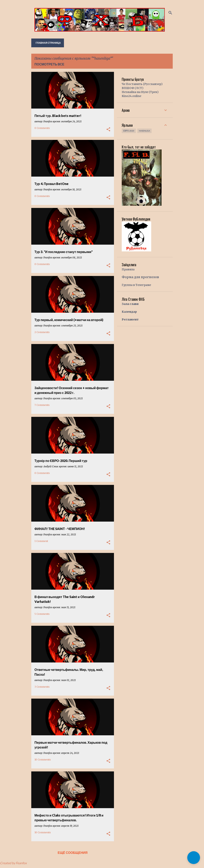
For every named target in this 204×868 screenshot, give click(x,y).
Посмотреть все (49, 64)
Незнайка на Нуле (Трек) (140, 92)
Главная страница (48, 43)
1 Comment (41, 541)
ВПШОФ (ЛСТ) (133, 88)
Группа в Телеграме (136, 285)
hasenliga (144, 131)
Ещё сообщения (73, 853)
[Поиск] (170, 13)
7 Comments (42, 405)
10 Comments (43, 760)
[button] (108, 130)
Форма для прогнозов (140, 277)
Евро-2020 (129, 131)
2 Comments (42, 332)
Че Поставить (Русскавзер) (142, 84)
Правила (128, 269)
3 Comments (42, 687)
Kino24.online (131, 96)
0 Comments (42, 128)
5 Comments (42, 614)
